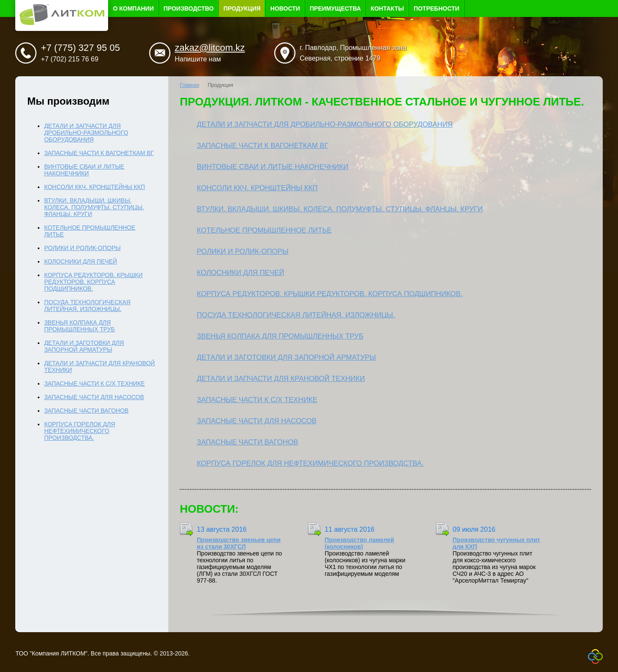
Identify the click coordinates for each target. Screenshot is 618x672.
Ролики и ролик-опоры (242, 251)
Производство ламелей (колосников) (359, 543)
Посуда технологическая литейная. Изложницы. (296, 315)
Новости (285, 8)
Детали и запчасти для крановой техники (281, 379)
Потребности (437, 8)
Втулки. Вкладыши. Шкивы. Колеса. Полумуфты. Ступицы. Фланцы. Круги (340, 209)
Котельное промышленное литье (264, 230)
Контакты (387, 8)
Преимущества (335, 8)
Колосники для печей (240, 273)
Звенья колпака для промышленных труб (280, 336)
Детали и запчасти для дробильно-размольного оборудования (325, 124)
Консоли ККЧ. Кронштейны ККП (257, 188)
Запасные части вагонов (247, 442)
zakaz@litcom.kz (210, 48)
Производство (189, 8)
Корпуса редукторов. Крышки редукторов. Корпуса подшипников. (330, 294)
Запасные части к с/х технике (257, 400)
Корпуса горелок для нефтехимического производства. (310, 463)
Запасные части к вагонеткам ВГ (262, 146)
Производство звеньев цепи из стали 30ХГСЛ (239, 543)
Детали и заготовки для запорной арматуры (286, 357)
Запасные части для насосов (256, 421)
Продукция (242, 8)
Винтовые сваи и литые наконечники (273, 167)
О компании (133, 8)
